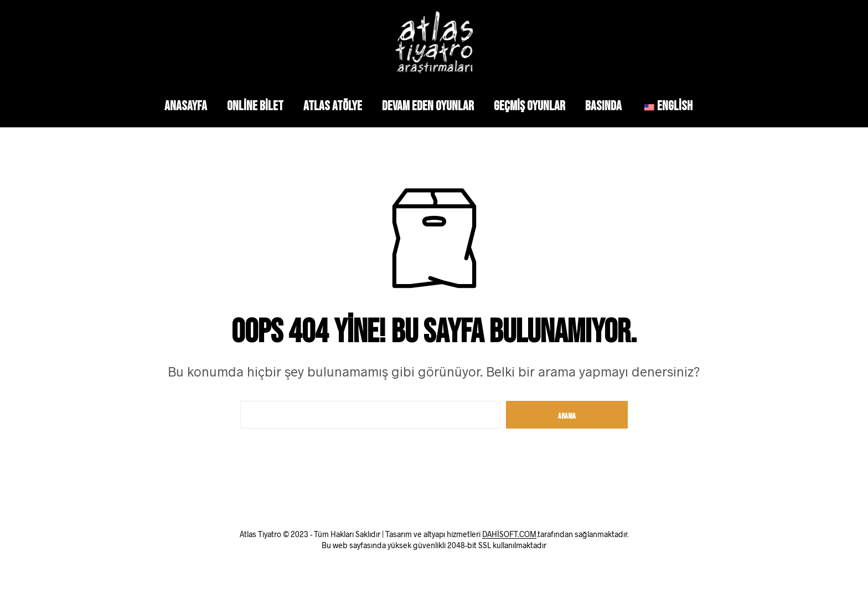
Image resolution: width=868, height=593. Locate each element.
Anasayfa (186, 106)
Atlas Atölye (333, 106)
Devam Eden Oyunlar (428, 106)
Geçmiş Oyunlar (529, 106)
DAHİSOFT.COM (509, 534)
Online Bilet (255, 106)
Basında (603, 106)
